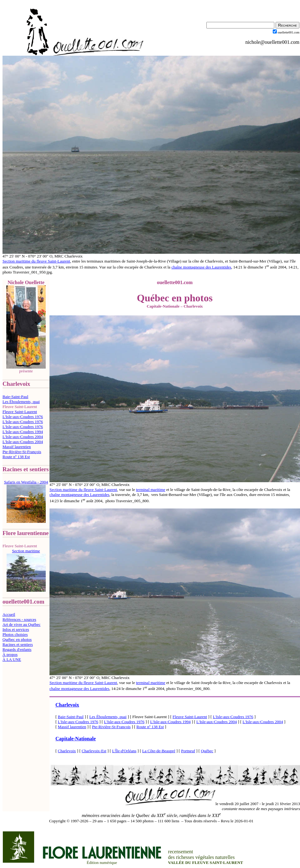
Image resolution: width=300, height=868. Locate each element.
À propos (10, 654)
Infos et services (16, 629)
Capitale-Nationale (76, 739)
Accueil (9, 614)
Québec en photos (17, 639)
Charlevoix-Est (94, 751)
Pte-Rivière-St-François (22, 452)
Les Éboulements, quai (21, 402)
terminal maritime (151, 490)
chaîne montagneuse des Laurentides (201, 267)
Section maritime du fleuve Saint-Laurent (36, 261)
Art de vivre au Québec (21, 624)
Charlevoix (67, 705)
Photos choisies (15, 634)
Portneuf (188, 751)
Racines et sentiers (18, 644)
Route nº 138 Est (16, 457)
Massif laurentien (17, 447)
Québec (207, 751)
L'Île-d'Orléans (124, 751)
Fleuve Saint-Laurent (20, 412)
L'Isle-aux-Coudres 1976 (23, 417)
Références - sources (19, 619)
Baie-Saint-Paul (15, 397)
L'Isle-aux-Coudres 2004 (23, 437)
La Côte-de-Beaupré (159, 751)
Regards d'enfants (17, 649)
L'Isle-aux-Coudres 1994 (23, 432)
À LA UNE (12, 659)
